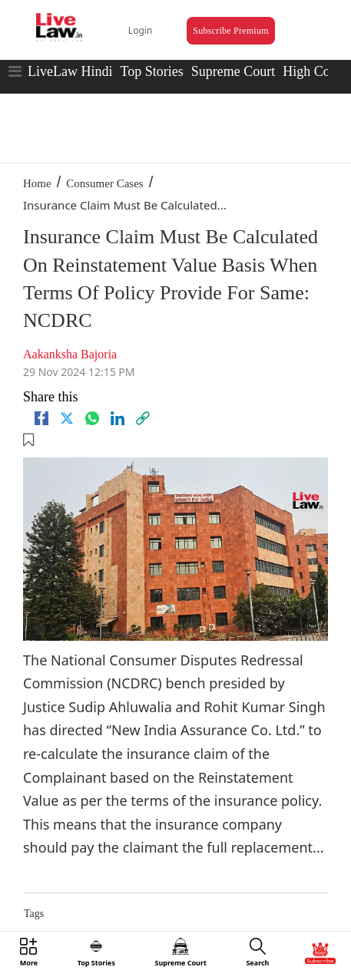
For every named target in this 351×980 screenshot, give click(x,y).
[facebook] (41, 418)
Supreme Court (233, 71)
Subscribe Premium (230, 31)
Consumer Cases (104, 183)
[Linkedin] (118, 418)
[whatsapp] (92, 418)
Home (37, 183)
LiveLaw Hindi (70, 71)
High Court (314, 71)
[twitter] (67, 418)
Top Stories (151, 71)
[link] (143, 418)
